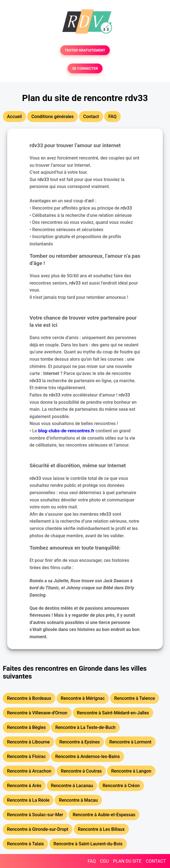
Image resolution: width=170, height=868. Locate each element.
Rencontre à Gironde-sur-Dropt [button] (38, 829)
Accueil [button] (14, 117)
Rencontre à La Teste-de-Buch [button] (85, 727)
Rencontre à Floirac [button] (26, 756)
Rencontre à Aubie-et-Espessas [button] (104, 815)
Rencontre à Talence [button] (135, 698)
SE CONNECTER (85, 68)
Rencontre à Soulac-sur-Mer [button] (35, 815)
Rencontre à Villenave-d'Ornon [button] (37, 713)
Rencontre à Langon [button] (131, 771)
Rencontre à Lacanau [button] (72, 786)
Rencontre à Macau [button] (78, 800)
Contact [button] (91, 117)
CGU (104, 861)
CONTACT (156, 861)
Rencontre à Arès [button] (24, 786)
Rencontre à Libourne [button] (28, 742)
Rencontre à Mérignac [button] (83, 698)
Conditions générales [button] (53, 117)
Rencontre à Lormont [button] (130, 742)
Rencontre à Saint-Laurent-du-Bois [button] (88, 844)
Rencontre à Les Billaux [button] (101, 829)
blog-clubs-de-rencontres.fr (66, 431)
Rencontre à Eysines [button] (80, 742)
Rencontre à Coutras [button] (81, 771)
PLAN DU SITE (127, 861)
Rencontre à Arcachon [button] (29, 771)
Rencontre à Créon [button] (121, 786)
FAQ (92, 861)
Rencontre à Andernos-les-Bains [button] (87, 756)
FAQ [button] (112, 117)
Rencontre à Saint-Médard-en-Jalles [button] (113, 713)
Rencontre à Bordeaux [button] (29, 698)
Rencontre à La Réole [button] (28, 800)
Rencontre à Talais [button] (25, 844)
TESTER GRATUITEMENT (85, 50)
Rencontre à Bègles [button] (26, 727)
